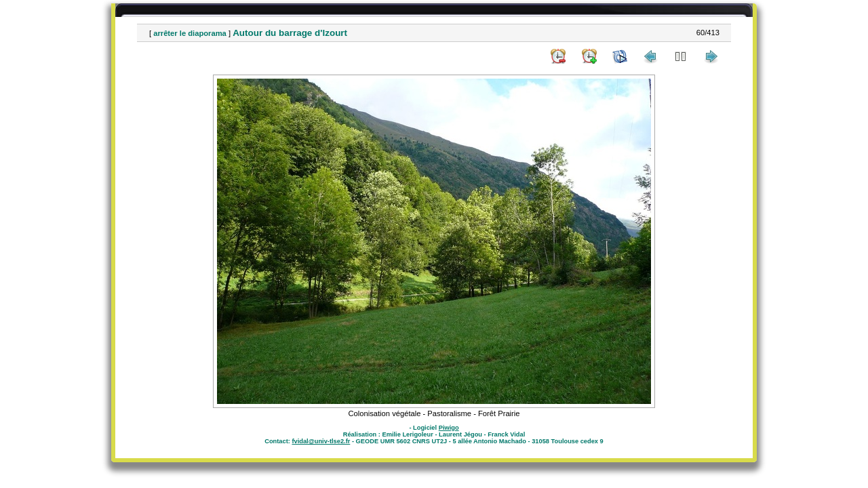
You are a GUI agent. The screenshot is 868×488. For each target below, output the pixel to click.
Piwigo (449, 428)
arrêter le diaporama (190, 33)
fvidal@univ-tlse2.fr (321, 441)
